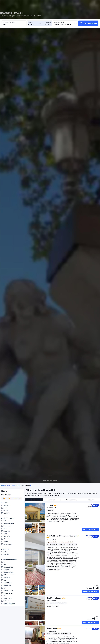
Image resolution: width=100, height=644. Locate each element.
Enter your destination (9, 22)
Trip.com (2, 486)
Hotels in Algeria (16, 486)
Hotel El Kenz (52, 621)
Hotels (8, 486)
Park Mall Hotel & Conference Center (61, 532)
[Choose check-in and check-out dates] (33, 23)
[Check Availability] (88, 23)
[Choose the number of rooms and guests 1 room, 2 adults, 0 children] (65, 23)
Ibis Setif (50, 505)
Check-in (31, 22)
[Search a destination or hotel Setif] (14, 23)
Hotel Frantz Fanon (54, 594)
